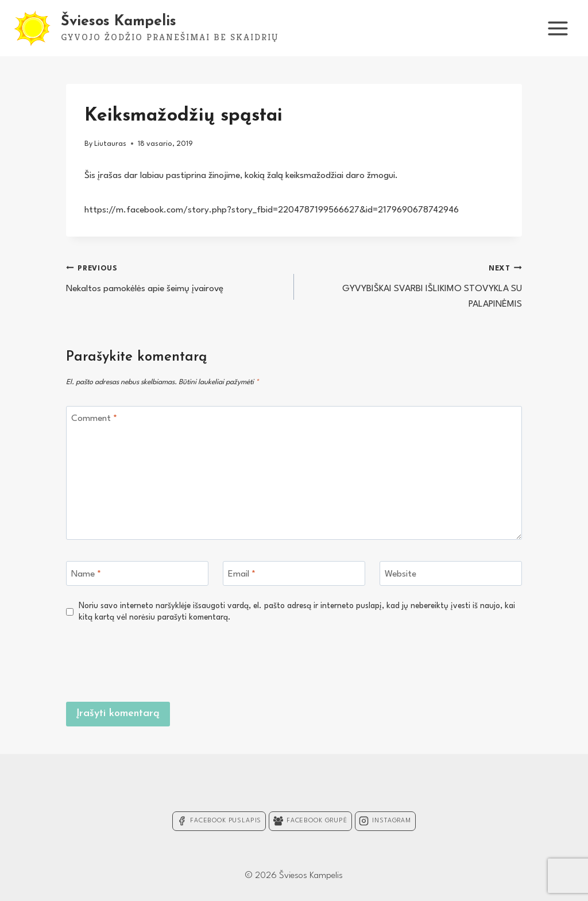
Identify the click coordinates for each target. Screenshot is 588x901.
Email (242, 574)
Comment (94, 419)
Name (86, 574)
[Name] (137, 573)
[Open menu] (558, 28)
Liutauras (110, 144)
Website (401, 574)
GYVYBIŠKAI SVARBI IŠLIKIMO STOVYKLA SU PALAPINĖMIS (413, 285)
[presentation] (435, 660)
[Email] (294, 573)
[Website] (451, 573)
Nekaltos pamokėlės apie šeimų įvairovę (175, 277)
